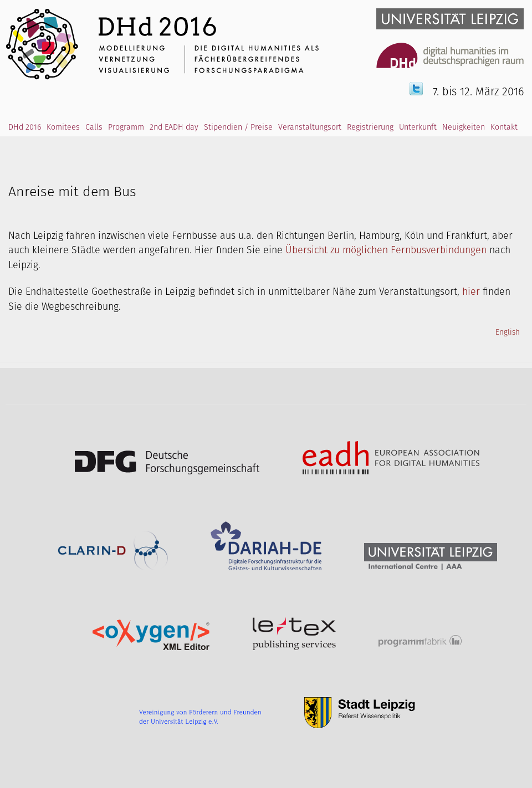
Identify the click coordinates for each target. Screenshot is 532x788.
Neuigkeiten (464, 127)
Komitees (63, 127)
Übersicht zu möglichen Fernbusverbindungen (386, 250)
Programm (126, 127)
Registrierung (370, 127)
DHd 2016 (25, 127)
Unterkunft (418, 127)
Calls (94, 127)
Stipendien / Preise (238, 127)
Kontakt (504, 127)
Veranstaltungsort (310, 127)
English (508, 332)
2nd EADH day (174, 127)
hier (471, 292)
